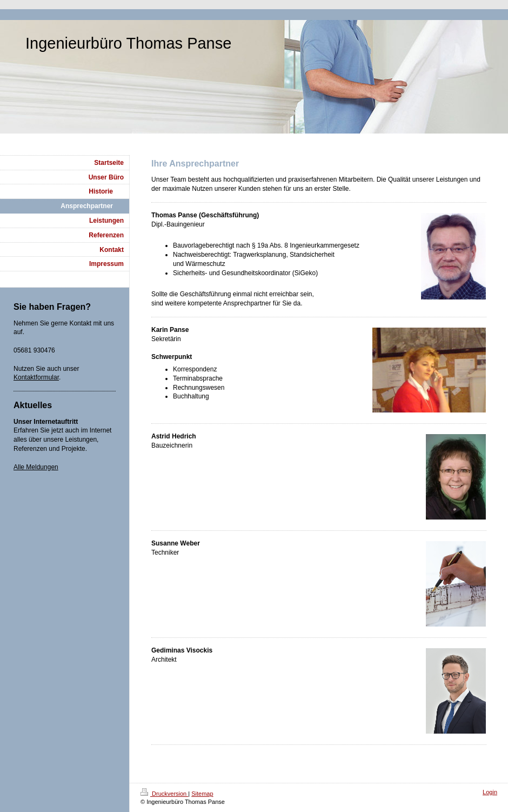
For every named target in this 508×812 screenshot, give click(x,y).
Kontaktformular (36, 377)
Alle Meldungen (36, 467)
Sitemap (202, 794)
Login (490, 792)
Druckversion (164, 794)
